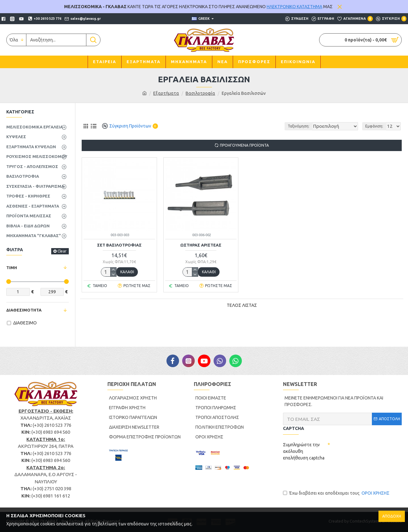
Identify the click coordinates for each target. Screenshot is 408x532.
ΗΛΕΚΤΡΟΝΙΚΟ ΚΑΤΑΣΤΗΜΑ (294, 7)
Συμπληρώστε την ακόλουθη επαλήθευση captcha (304, 451)
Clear (62, 251)
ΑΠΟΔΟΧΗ (392, 516)
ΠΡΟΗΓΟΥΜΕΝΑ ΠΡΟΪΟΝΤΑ (244, 145)
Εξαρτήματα (166, 93)
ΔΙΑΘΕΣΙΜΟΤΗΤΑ (24, 310)
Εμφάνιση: (376, 126)
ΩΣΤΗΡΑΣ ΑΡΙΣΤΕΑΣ (201, 245)
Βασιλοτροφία (200, 93)
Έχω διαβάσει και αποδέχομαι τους (337, 493)
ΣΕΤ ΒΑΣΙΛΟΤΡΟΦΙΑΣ (119, 245)
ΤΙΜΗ (12, 268)
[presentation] (331, 475)
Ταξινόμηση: (292, 126)
